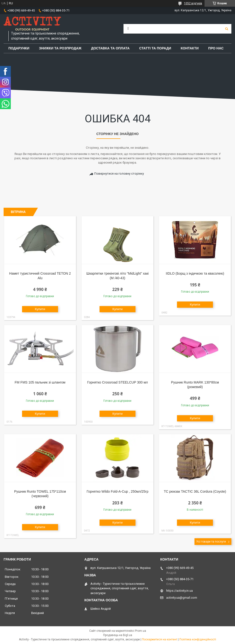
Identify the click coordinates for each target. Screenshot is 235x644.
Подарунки (19, 48)
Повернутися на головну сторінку (119, 174)
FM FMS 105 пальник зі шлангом (40, 382)
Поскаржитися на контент (160, 639)
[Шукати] (227, 29)
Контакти (190, 48)
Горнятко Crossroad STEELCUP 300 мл (118, 382)
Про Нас (216, 48)
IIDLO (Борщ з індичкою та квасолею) (195, 273)
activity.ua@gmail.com (182, 598)
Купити (40, 309)
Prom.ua (141, 631)
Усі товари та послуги (211, 542)
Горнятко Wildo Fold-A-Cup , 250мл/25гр (117, 491)
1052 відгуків (193, 3)
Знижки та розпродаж (60, 48)
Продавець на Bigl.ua (118, 635)
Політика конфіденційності (198, 639)
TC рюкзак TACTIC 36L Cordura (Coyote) (195, 491)
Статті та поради (155, 48)
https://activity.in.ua (179, 591)
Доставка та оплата (110, 48)
